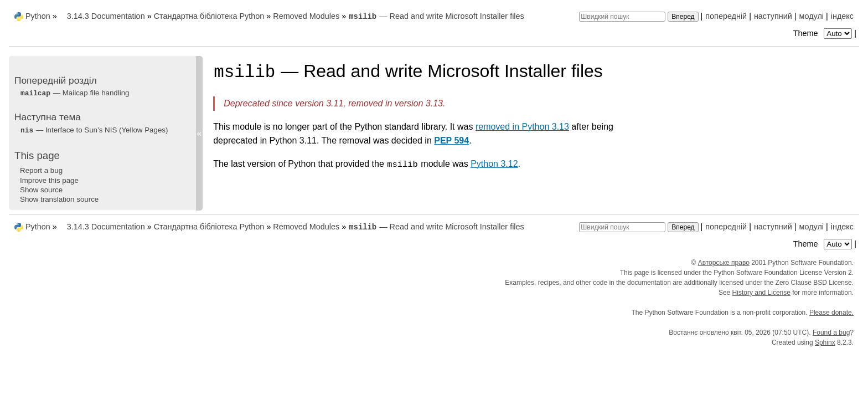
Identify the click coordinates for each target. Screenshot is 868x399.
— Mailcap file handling (75, 93)
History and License (761, 293)
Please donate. (831, 313)
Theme (824, 33)
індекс (842, 16)
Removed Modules (306, 16)
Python (38, 16)
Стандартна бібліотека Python (209, 16)
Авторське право (724, 263)
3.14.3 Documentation (106, 16)
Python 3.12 (494, 164)
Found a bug (831, 332)
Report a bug (41, 170)
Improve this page (49, 180)
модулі (812, 16)
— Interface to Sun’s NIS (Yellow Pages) (94, 130)
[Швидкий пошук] (622, 17)
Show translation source (59, 199)
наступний (773, 16)
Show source (41, 190)
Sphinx (825, 342)
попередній (726, 16)
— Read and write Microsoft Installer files (436, 16)
